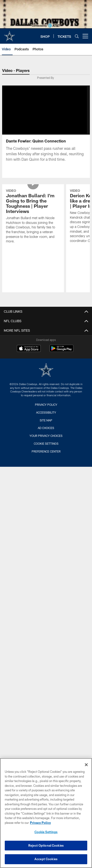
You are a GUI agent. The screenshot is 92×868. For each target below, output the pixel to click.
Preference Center (46, 451)
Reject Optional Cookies (46, 845)
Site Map (46, 420)
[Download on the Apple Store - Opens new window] (29, 349)
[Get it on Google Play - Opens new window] (61, 351)
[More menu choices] (85, 36)
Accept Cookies (46, 859)
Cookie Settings (46, 443)
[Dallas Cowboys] (46, 370)
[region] (46, 813)
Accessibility (46, 412)
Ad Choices (46, 428)
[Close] (86, 765)
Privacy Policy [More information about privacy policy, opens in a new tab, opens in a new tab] (40, 823)
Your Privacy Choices (46, 436)
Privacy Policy (46, 405)
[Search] (77, 36)
